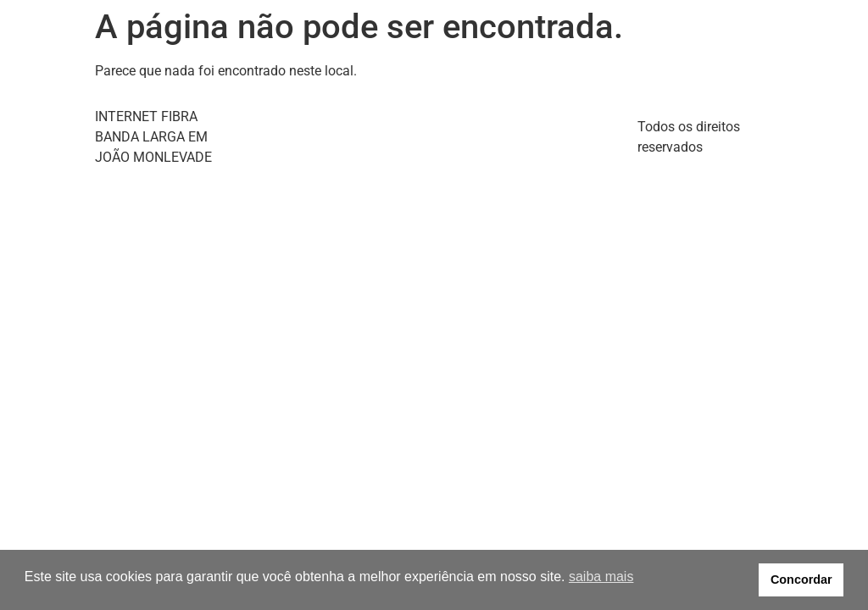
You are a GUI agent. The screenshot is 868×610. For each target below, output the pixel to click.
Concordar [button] (801, 579)
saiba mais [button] (601, 577)
